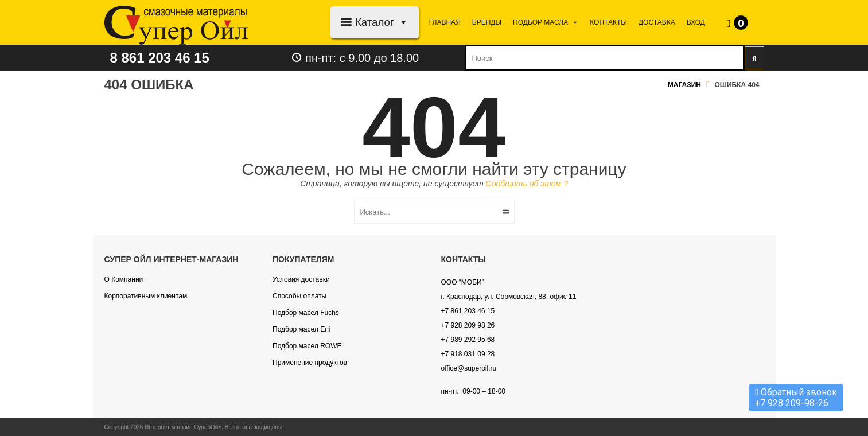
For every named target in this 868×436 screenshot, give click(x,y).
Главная (445, 22)
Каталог (382, 22)
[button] (401, 22)
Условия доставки (301, 279)
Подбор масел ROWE (307, 346)
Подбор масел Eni (301, 329)
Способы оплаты (299, 296)
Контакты (608, 22)
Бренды (487, 22)
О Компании (124, 279)
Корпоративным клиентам (146, 296)
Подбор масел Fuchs (306, 313)
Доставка (657, 22)
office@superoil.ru (469, 368)
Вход (696, 22)
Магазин (684, 85)
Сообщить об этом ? (527, 184)
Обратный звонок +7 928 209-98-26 (796, 398)
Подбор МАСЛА (546, 22)
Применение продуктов (310, 363)
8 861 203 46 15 (160, 58)
